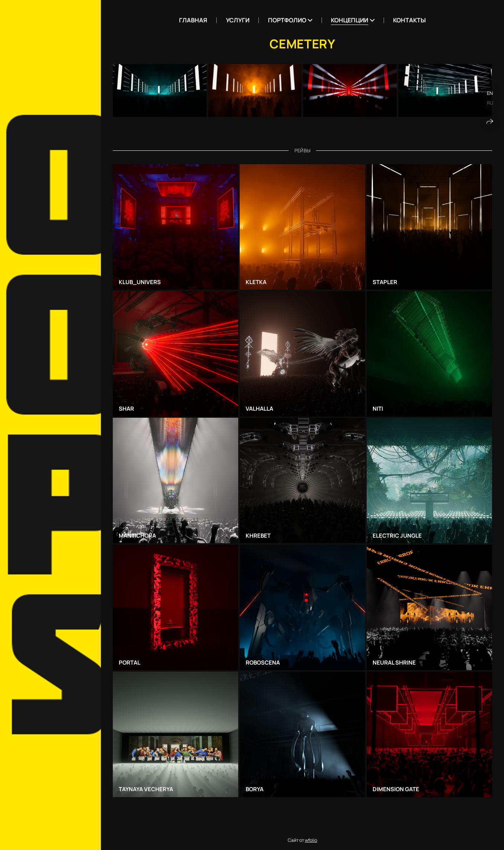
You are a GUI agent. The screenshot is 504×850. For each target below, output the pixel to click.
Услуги (238, 20)
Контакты (409, 20)
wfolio (311, 840)
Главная (193, 20)
